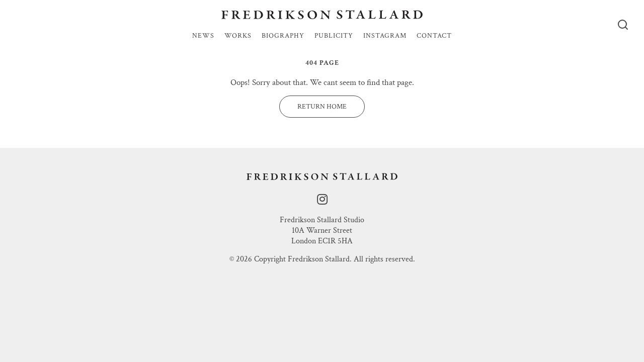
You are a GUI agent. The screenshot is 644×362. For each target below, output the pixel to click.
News (203, 36)
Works (238, 36)
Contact (434, 36)
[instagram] (322, 200)
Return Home (322, 107)
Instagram (385, 36)
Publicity (334, 36)
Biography (283, 36)
